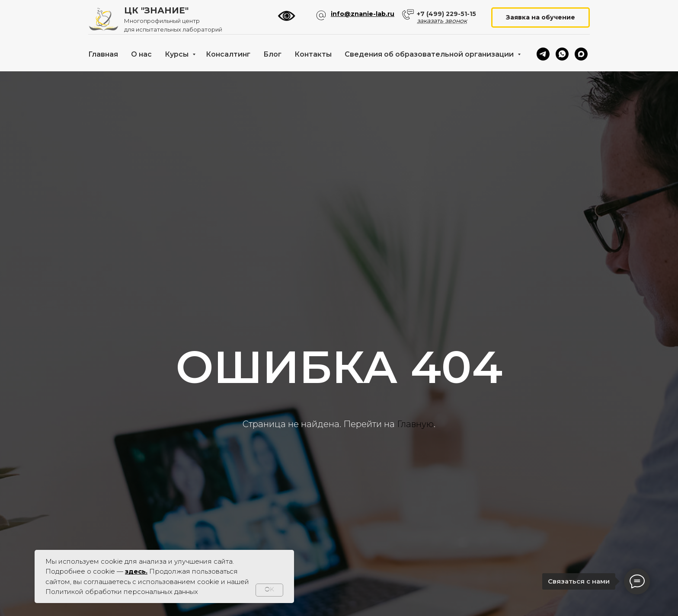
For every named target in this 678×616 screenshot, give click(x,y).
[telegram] (543, 54)
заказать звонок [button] (442, 21)
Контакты (313, 54)
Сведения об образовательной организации (430, 54)
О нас (141, 54)
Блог (272, 54)
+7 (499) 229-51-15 (446, 14)
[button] (540, 18)
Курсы (177, 54)
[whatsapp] (562, 54)
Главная (103, 54)
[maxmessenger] (581, 54)
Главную (415, 424)
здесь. (136, 571)
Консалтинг (228, 54)
